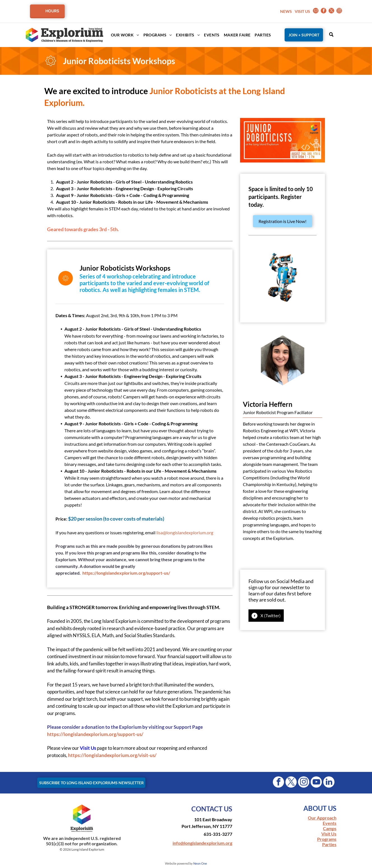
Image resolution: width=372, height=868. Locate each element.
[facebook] (324, 11)
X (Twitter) (271, 616)
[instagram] (339, 11)
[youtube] (316, 783)
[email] (316, 11)
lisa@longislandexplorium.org (185, 532)
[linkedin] (329, 783)
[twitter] (331, 11)
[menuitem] (123, 35)
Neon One (200, 863)
